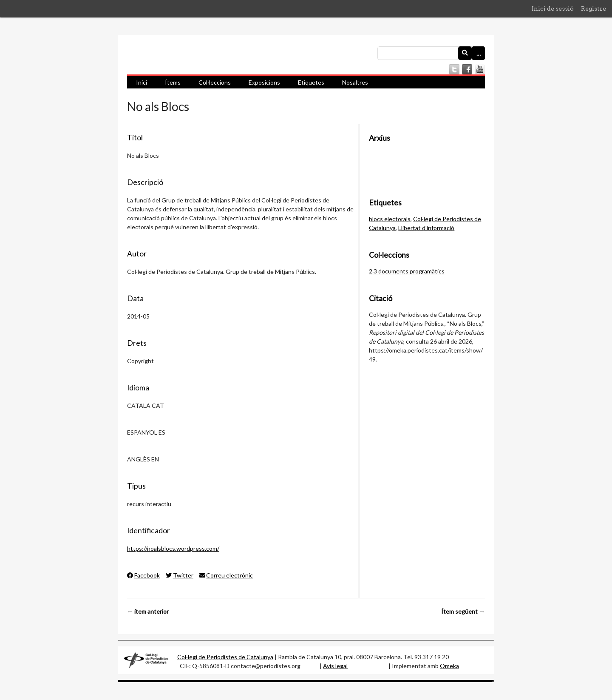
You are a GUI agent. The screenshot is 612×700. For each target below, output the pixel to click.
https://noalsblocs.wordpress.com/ (173, 548)
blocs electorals (390, 219)
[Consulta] (431, 53)
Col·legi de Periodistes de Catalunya (225, 657)
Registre (594, 9)
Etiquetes (311, 82)
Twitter (180, 575)
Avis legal (335, 666)
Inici (142, 82)
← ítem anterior (148, 611)
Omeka (449, 666)
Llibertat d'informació (426, 228)
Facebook (143, 575)
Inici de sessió (553, 9)
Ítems (173, 82)
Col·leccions (215, 82)
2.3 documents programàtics (407, 271)
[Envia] (465, 53)
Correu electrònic (226, 575)
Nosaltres (355, 82)
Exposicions (264, 82)
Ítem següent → (463, 611)
